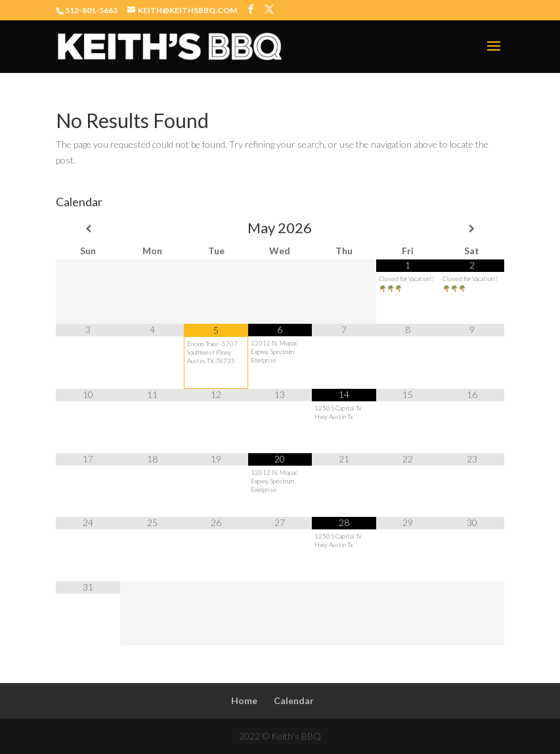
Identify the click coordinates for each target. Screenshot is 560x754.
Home (244, 700)
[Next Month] (472, 229)
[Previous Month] (88, 229)
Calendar (294, 700)
